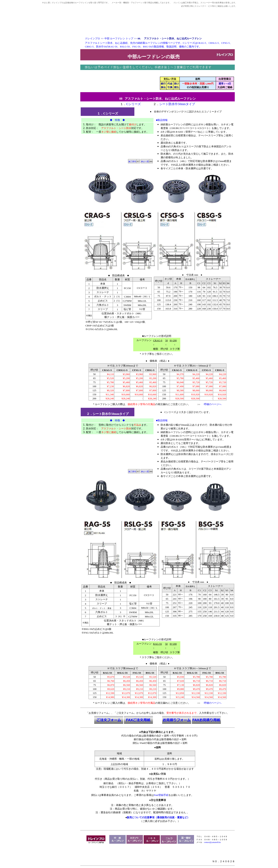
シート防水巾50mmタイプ (177, 104)
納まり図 (145, 161)
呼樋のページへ (213, 404)
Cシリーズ (133, 104)
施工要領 (132, 161)
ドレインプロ (92, 38)
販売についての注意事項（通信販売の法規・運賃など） (158, 817)
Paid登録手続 (161, 795)
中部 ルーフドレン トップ (119, 38)
